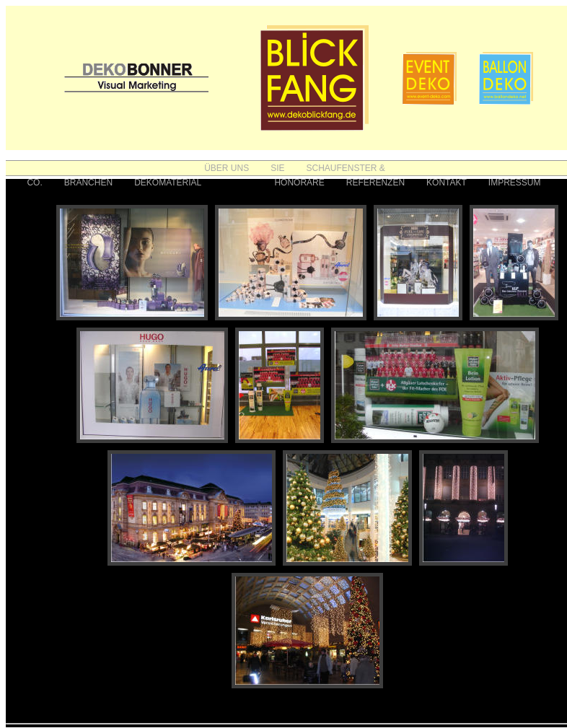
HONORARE (299, 183)
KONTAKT (447, 183)
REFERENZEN (375, 183)
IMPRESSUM (515, 183)
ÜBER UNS (227, 168)
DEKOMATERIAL (168, 183)
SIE (277, 168)
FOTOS (238, 183)
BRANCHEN (88, 183)
